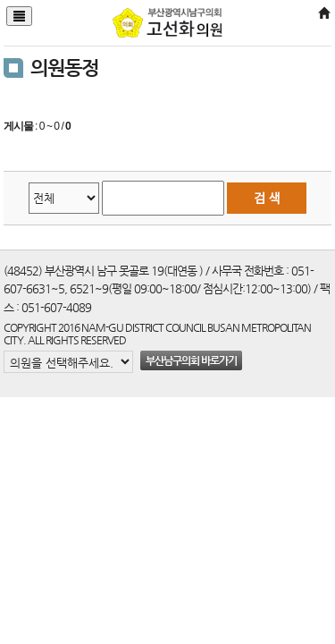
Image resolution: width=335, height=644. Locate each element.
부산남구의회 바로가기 (191, 360)
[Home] (323, 14)
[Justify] (19, 16)
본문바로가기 (0, 0)
